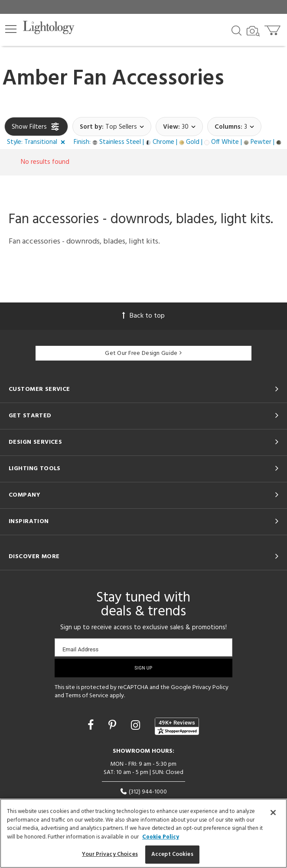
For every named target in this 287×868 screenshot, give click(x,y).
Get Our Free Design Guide (143, 353)
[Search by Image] (253, 31)
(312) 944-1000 (143, 792)
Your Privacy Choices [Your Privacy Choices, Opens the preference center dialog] (110, 854)
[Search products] (236, 30)
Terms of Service (87, 696)
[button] (11, 29)
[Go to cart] (273, 28)
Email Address (80, 649)
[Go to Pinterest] (114, 726)
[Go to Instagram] (137, 726)
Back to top (143, 316)
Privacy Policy (210, 688)
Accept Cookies (172, 854)
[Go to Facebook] (92, 726)
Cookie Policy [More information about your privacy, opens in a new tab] (161, 837)
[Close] (273, 813)
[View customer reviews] (177, 726)
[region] (143, 833)
